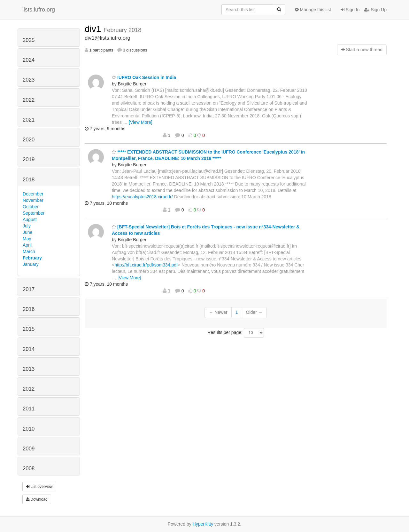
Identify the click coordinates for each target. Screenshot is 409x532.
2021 (29, 120)
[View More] (141, 122)
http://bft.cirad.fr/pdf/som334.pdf (146, 265)
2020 (29, 140)
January (31, 264)
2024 (29, 60)
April (27, 245)
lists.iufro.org (39, 10)
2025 (29, 40)
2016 (29, 309)
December (33, 194)
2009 (29, 449)
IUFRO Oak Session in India (144, 77)
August (30, 219)
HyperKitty (203, 524)
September (34, 213)
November (33, 200)
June (27, 232)
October (31, 207)
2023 (29, 80)
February (32, 258)
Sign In (350, 10)
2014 (29, 349)
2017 (29, 289)
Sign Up (375, 10)
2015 (29, 329)
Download (37, 499)
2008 (29, 468)
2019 (29, 159)
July (27, 226)
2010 (29, 429)
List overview (39, 487)
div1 (94, 29)
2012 (29, 389)
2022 (29, 100)
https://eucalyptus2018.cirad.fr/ (142, 197)
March (29, 251)
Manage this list (313, 10)
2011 (29, 409)
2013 (29, 369)
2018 (29, 180)
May (27, 239)
